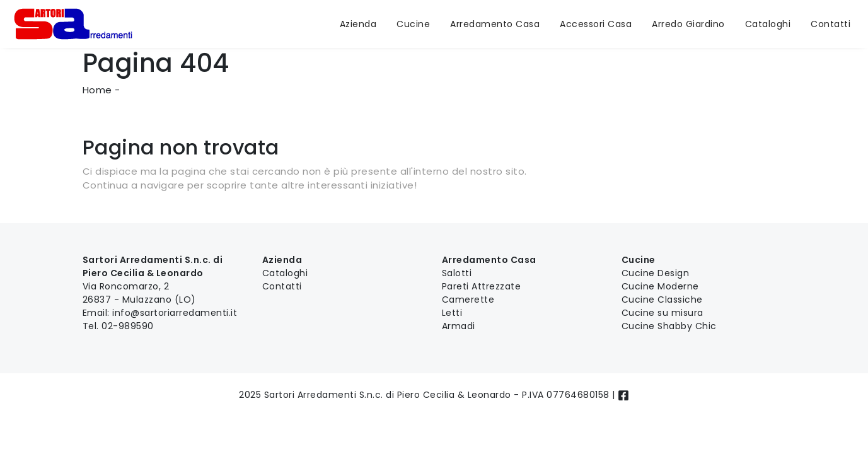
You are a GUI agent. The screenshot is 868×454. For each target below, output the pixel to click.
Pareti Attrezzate (482, 286)
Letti (452, 313)
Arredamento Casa (495, 24)
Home (97, 90)
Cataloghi (768, 24)
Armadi (459, 326)
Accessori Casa (596, 24)
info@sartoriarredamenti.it (175, 313)
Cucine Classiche (662, 300)
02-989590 (128, 326)
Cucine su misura (663, 313)
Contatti (830, 24)
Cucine (413, 24)
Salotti (457, 273)
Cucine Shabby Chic (669, 326)
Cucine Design (656, 273)
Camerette (468, 300)
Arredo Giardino (688, 24)
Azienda (358, 24)
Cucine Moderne (660, 286)
